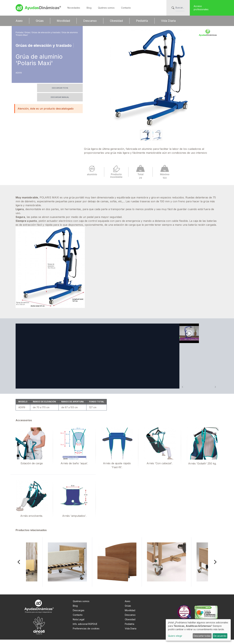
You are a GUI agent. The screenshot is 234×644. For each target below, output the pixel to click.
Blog (89, 8)
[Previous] (19, 566)
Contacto (126, 8)
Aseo (19, 21)
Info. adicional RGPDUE (85, 628)
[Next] (215, 566)
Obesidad (116, 21)
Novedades (74, 8)
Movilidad (63, 21)
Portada (20, 32)
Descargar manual (60, 97)
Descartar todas (202, 636)
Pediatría (142, 21)
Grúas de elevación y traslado (46, 32)
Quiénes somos (106, 8)
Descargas (79, 615)
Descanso (90, 21)
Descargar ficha (60, 88)
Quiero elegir (175, 636)
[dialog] (198, 630)
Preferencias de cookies (86, 633)
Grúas (40, 21)
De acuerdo (220, 636)
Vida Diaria (168, 21)
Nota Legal (79, 624)
